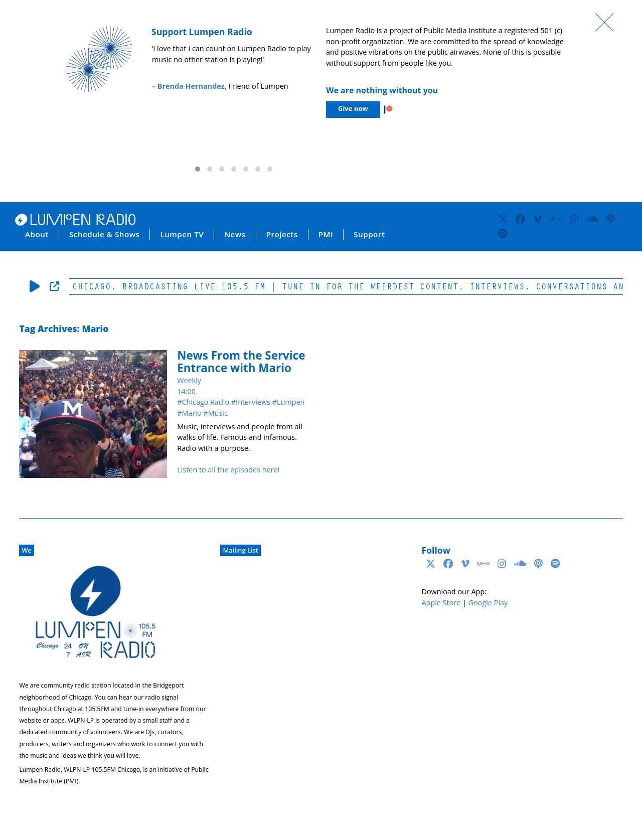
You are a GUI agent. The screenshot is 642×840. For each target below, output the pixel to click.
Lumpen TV (182, 234)
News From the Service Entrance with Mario (241, 362)
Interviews (253, 402)
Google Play (488, 603)
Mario (191, 413)
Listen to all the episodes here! (228, 470)
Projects (282, 234)
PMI (326, 234)
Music (218, 413)
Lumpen (291, 402)
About (37, 234)
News (235, 234)
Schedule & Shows (105, 234)
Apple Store (441, 603)
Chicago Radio (205, 402)
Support (369, 234)
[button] (198, 169)
